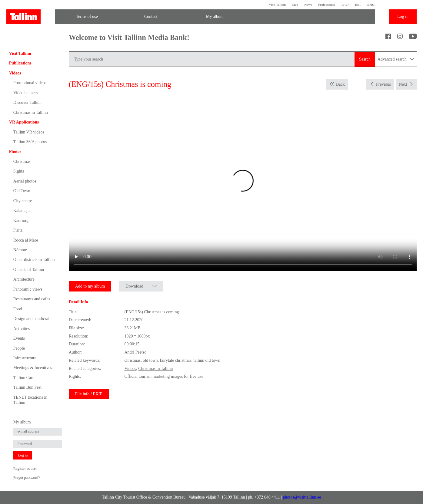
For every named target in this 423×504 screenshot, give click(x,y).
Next (403, 84)
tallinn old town (207, 360)
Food (18, 309)
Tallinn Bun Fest (27, 387)
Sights (19, 171)
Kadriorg (21, 221)
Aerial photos (25, 181)
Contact (151, 16)
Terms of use (87, 16)
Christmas (22, 161)
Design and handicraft (32, 319)
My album (215, 16)
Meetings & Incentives (33, 368)
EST (358, 5)
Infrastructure (25, 358)
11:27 (345, 5)
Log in (403, 16)
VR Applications (24, 122)
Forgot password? (27, 478)
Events (19, 338)
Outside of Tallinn (29, 270)
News (308, 5)
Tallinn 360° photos (30, 142)
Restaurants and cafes (32, 299)
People (19, 348)
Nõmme (20, 250)
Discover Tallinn (27, 102)
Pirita (18, 230)
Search (365, 59)
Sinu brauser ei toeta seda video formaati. (243, 184)
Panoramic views (28, 289)
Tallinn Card (24, 378)
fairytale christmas (176, 360)
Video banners (25, 93)
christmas (132, 360)
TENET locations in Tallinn (30, 400)
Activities (22, 329)
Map (295, 5)
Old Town (22, 191)
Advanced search (396, 59)
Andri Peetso (135, 352)
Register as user (25, 469)
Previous (383, 84)
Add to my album (90, 286)
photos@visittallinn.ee (302, 497)
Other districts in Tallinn (34, 260)
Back (340, 84)
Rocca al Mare (26, 240)
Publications (20, 63)
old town (150, 360)
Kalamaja (22, 211)
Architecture (24, 279)
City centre (23, 201)
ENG (371, 5)
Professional (327, 5)
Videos (15, 73)
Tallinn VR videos (29, 132)
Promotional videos (30, 83)
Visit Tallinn (277, 5)
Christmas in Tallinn (31, 112)
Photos (15, 152)
